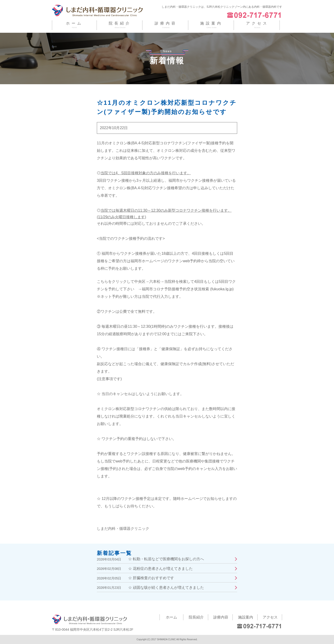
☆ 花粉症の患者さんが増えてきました (160, 569)
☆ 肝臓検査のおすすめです (151, 578)
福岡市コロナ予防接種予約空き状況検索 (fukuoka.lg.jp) (188, 289)
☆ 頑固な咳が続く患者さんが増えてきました (166, 588)
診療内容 (166, 23)
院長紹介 (120, 23)
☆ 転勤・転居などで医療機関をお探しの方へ (166, 559)
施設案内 (211, 23)
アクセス (257, 23)
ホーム (74, 23)
